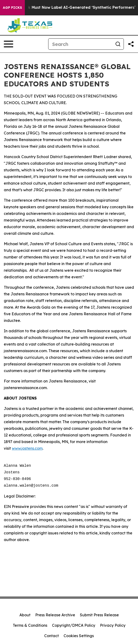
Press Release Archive (55, 615)
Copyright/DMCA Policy (74, 625)
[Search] (80, 44)
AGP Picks (12, 8)
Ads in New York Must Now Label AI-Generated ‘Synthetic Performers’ (70, 7)
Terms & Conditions (30, 625)
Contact (52, 636)
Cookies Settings (79, 636)
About (25, 615)
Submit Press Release (99, 615)
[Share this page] (131, 44)
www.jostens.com (27, 448)
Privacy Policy (113, 625)
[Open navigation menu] (9, 44)
